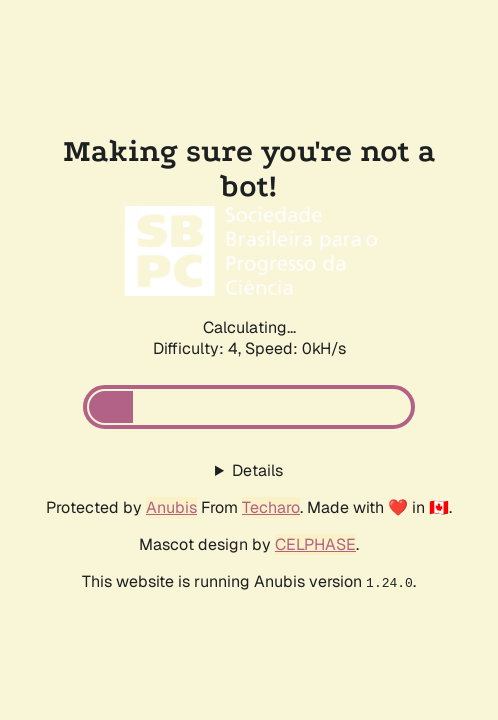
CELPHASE (315, 544)
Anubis (171, 507)
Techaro (271, 507)
